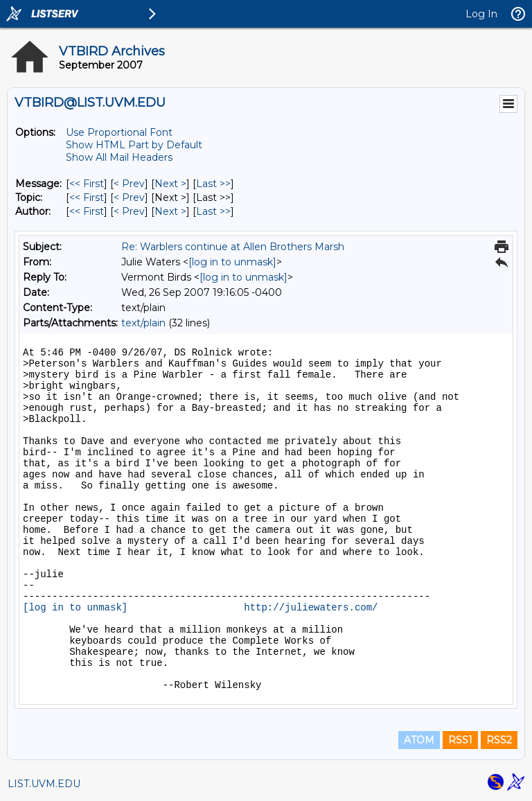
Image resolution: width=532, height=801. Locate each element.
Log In (481, 14)
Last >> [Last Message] (213, 184)
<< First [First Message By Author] (87, 211)
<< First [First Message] (87, 184)
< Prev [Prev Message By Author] (129, 211)
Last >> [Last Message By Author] (213, 211)
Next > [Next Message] (170, 184)
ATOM (419, 740)
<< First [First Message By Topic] (87, 197)
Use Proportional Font (119, 132)
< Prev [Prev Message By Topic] (129, 197)
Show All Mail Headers (119, 157)
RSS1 (460, 740)
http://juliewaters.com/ (311, 608)
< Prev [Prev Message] (129, 184)
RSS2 (499, 740)
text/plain (143, 323)
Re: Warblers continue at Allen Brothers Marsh (233, 247)
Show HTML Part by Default (134, 145)
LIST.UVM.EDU (44, 784)
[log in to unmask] (232, 262)
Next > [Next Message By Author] (170, 211)
